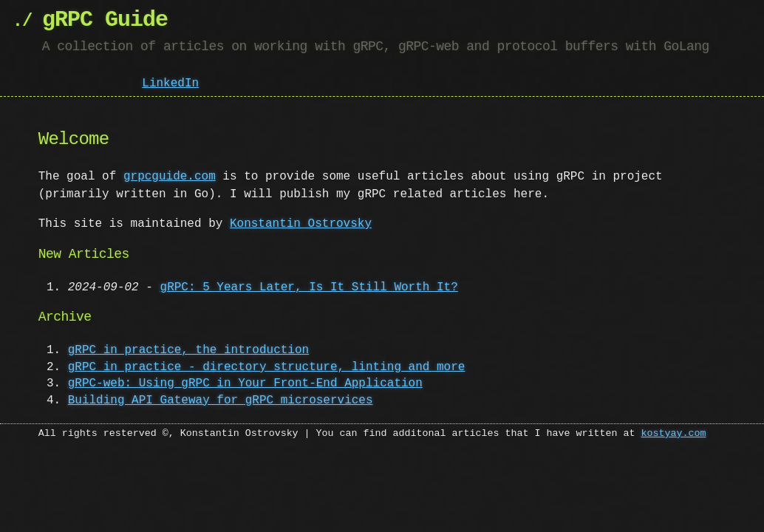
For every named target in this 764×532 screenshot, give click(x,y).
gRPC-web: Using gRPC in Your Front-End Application (245, 383)
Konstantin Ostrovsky (301, 224)
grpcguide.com (170, 177)
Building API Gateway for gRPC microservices (221, 400)
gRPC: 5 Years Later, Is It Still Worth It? (309, 287)
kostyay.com (673, 434)
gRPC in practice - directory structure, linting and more (267, 367)
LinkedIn (170, 82)
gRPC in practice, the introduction (188, 350)
